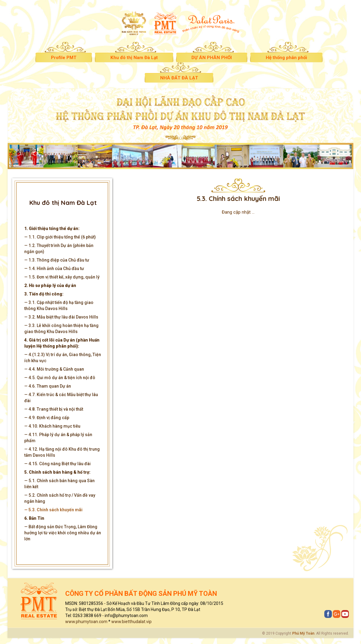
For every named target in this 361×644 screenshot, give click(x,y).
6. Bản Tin (34, 518)
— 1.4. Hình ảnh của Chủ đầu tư (54, 269)
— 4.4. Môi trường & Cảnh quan (54, 369)
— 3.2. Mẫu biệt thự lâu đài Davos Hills (61, 317)
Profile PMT (64, 58)
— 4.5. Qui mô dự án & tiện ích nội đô (60, 378)
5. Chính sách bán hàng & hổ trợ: (57, 472)
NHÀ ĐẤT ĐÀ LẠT (179, 78)
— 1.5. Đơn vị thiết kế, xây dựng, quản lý (62, 277)
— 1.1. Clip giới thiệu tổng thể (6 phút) (60, 237)
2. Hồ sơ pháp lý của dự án (50, 285)
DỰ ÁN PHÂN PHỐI (212, 58)
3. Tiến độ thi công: (44, 294)
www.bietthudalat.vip (132, 622)
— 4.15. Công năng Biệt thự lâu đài (57, 464)
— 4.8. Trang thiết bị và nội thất (54, 409)
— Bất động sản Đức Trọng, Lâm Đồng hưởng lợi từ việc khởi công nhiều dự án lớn (63, 533)
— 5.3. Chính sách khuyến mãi (53, 510)
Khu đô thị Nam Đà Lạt (134, 58)
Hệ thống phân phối (286, 58)
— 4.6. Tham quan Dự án (48, 386)
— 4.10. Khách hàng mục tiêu (52, 426)
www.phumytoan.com (86, 622)
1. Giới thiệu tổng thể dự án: (52, 229)
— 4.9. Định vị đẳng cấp (47, 418)
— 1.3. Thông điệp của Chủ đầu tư (57, 260)
